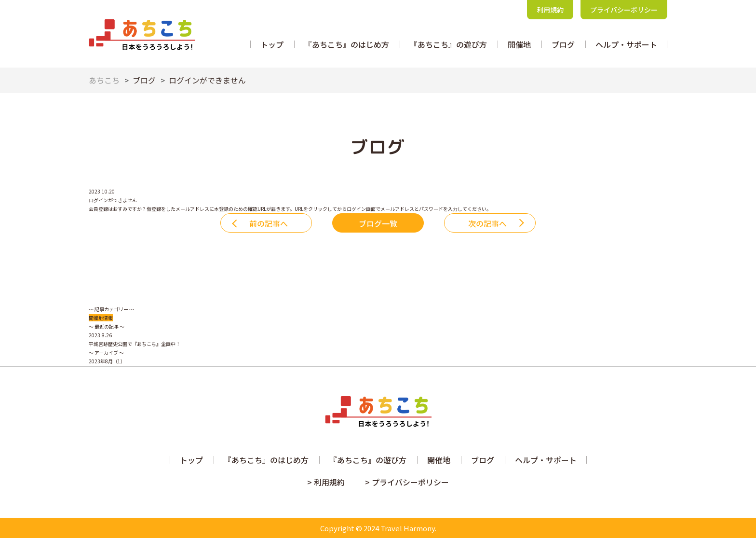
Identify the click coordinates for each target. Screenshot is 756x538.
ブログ (563, 44)
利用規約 (550, 10)
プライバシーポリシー (624, 10)
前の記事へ (269, 223)
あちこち (104, 80)
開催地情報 (101, 318)
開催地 (519, 44)
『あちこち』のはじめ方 (347, 44)
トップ (272, 44)
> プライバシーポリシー (407, 482)
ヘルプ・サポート (626, 44)
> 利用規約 (326, 482)
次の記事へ (487, 223)
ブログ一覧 (378, 223)
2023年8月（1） (107, 361)
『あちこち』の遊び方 (448, 44)
